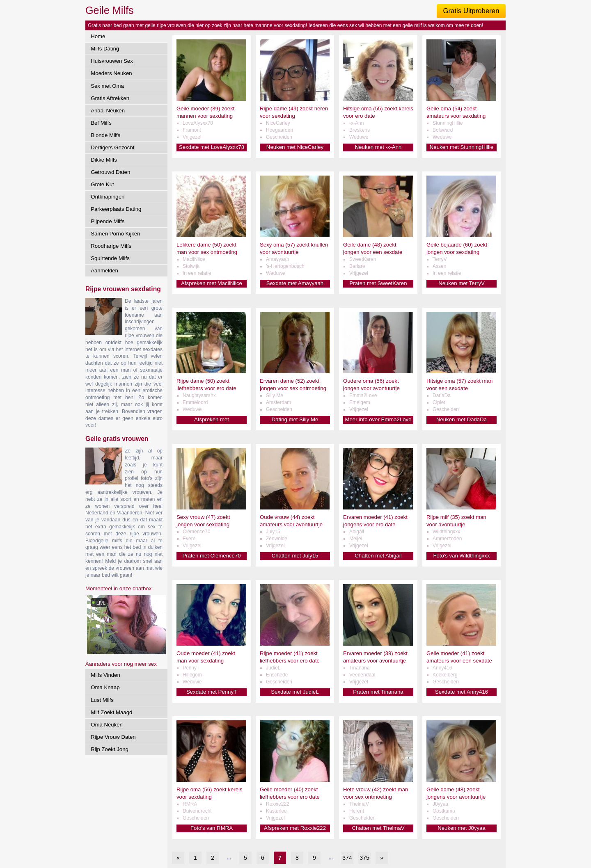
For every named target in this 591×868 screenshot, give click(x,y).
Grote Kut (102, 184)
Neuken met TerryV (462, 283)
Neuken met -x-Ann (378, 147)
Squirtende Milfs (110, 258)
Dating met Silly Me (295, 419)
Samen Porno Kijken (115, 234)
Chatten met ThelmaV (378, 828)
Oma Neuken (107, 725)
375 (364, 858)
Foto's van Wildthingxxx (461, 556)
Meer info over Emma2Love (378, 419)
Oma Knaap (105, 687)
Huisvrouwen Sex (112, 61)
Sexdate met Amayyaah (295, 283)
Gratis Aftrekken (110, 98)
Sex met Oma (107, 86)
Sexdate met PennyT (212, 692)
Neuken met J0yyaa (462, 828)
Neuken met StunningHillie (462, 147)
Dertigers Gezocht (112, 147)
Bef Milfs (101, 123)
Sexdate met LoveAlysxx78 (212, 147)
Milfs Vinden (105, 675)
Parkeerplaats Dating (116, 209)
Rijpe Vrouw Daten (113, 737)
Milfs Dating (105, 49)
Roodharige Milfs (111, 246)
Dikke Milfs (104, 160)
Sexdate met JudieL (295, 692)
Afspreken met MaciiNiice (212, 283)
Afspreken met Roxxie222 (295, 828)
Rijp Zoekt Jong (110, 749)
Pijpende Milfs (108, 221)
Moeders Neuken (111, 73)
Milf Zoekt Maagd (111, 712)
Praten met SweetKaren (378, 283)
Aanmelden (104, 271)
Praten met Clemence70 (211, 556)
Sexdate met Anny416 (462, 692)
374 (347, 858)
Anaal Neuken (108, 111)
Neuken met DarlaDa (462, 419)
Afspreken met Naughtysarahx (212, 420)
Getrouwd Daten (110, 172)
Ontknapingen (108, 197)
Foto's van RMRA (212, 828)
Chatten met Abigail (378, 556)
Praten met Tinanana (378, 692)
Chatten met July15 (295, 556)
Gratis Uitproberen (471, 11)
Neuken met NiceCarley (295, 147)
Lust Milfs (102, 700)
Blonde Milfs (105, 135)
